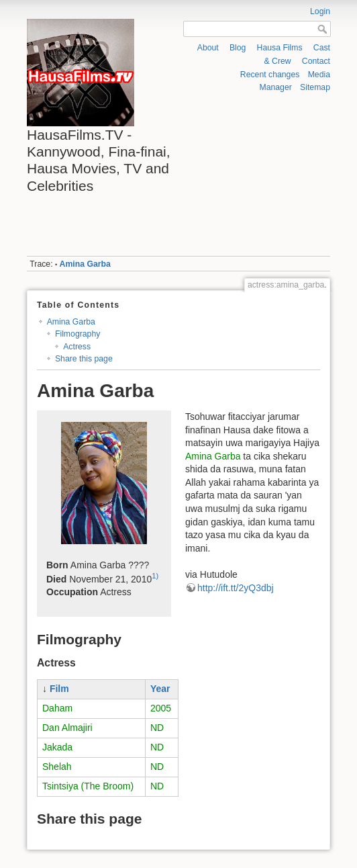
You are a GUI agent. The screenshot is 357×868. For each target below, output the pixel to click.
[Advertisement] (256, 175)
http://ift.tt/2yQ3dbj (236, 588)
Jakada (57, 747)
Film (59, 689)
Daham (57, 708)
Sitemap (315, 87)
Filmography (78, 334)
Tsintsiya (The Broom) (88, 786)
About (208, 48)
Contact (316, 61)
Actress (77, 347)
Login (320, 11)
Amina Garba (85, 264)
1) (155, 576)
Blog (238, 48)
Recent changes (270, 75)
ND (157, 728)
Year (160, 689)
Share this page (84, 359)
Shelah (57, 767)
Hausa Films (280, 48)
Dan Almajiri (67, 728)
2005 (161, 708)
